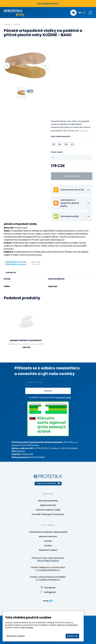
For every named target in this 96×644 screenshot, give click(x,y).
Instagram (48, 592)
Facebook (48, 588)
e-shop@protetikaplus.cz (48, 570)
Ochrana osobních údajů (48, 510)
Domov (7, 24)
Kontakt (48, 541)
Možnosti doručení (48, 536)
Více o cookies (27, 627)
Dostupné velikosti (61, 137)
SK (80, 13)
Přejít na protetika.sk (48, 483)
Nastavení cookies (48, 550)
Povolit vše (72, 636)
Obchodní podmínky (48, 501)
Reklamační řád (48, 505)
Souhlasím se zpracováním (50, 398)
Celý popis (84, 131)
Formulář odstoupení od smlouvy (48, 514)
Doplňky (17, 24)
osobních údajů (63, 397)
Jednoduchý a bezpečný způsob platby (48, 532)
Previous (7, 66)
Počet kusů (57, 152)
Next (45, 66)
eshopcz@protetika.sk (48, 3)
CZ (84, 13)
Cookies (48, 546)
